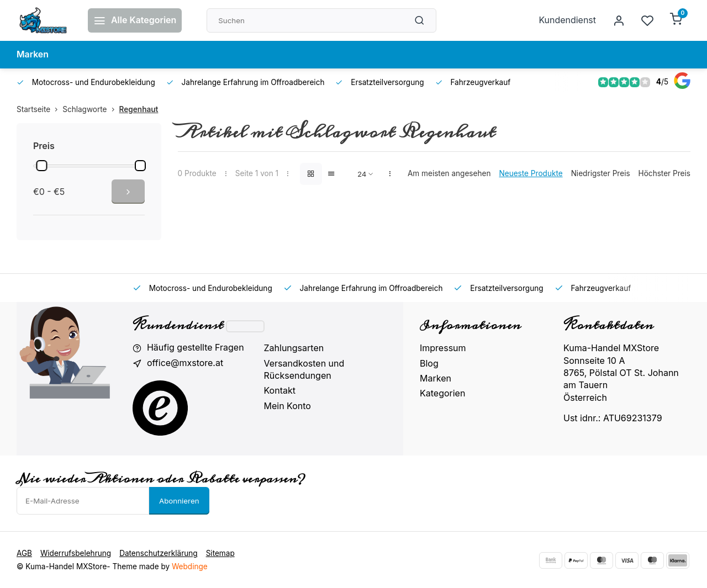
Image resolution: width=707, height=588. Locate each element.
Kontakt (280, 390)
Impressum (443, 348)
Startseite (39, 109)
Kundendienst (567, 20)
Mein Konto (287, 406)
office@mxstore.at (185, 363)
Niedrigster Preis (601, 173)
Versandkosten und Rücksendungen (304, 369)
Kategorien (442, 393)
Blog (429, 363)
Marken (33, 55)
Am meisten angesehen (449, 173)
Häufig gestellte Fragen (196, 348)
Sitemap (220, 553)
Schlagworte (91, 109)
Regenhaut (139, 109)
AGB (24, 553)
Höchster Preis (664, 173)
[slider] (41, 166)
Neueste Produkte (531, 173)
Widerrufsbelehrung (76, 553)
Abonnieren (179, 500)
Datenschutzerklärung (159, 553)
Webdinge (190, 566)
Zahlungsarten (294, 348)
